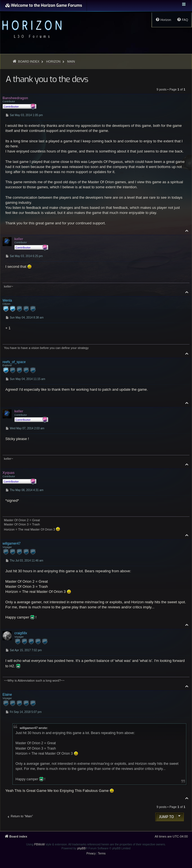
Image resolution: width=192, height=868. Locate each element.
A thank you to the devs (47, 79)
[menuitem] (182, 20)
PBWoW (39, 844)
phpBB (81, 848)
